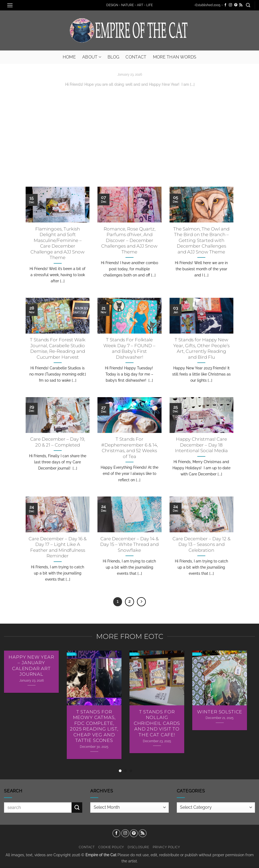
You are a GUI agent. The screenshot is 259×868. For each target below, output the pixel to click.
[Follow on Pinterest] (236, 5)
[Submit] (77, 808)
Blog (113, 57)
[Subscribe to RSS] (241, 5)
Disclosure (138, 847)
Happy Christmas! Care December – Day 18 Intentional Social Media (201, 445)
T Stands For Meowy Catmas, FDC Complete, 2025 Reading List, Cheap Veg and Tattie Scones (94, 726)
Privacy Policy (166, 847)
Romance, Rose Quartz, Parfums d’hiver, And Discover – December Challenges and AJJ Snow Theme (129, 240)
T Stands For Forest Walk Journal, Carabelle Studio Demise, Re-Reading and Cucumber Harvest (58, 348)
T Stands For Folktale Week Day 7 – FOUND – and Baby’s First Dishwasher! (129, 348)
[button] (10, 5)
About (92, 57)
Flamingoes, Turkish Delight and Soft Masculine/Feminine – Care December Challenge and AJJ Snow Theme (58, 243)
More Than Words (175, 57)
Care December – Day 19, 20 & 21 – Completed (58, 442)
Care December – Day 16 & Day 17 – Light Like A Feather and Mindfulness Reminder (58, 547)
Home (69, 57)
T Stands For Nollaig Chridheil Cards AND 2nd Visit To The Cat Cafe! (157, 723)
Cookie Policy (111, 847)
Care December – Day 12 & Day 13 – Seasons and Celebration (201, 544)
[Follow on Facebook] (225, 5)
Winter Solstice (220, 712)
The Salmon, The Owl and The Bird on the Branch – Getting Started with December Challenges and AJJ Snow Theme (201, 240)
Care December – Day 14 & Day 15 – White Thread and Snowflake (129, 544)
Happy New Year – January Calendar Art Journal (31, 666)
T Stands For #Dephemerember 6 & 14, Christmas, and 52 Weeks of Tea (129, 448)
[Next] (142, 602)
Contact (136, 57)
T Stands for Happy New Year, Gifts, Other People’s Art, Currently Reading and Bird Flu (201, 348)
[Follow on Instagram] (230, 5)
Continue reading (129, 94)
